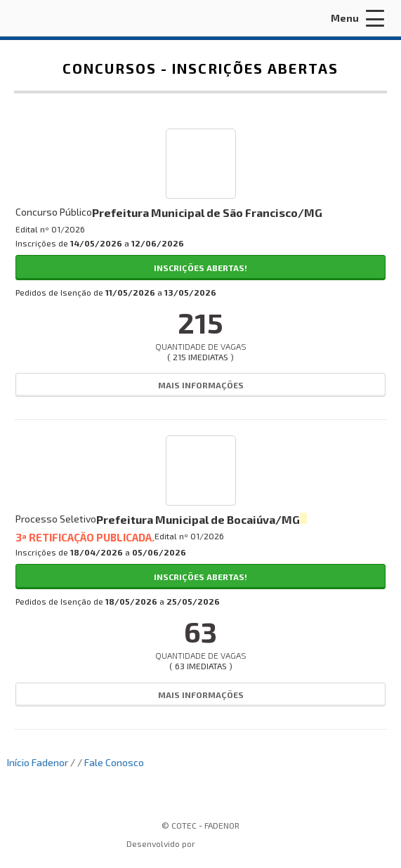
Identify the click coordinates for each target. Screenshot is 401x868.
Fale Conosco (114, 762)
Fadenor (50, 762)
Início (18, 762)
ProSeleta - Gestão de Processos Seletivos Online (235, 845)
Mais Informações (201, 385)
